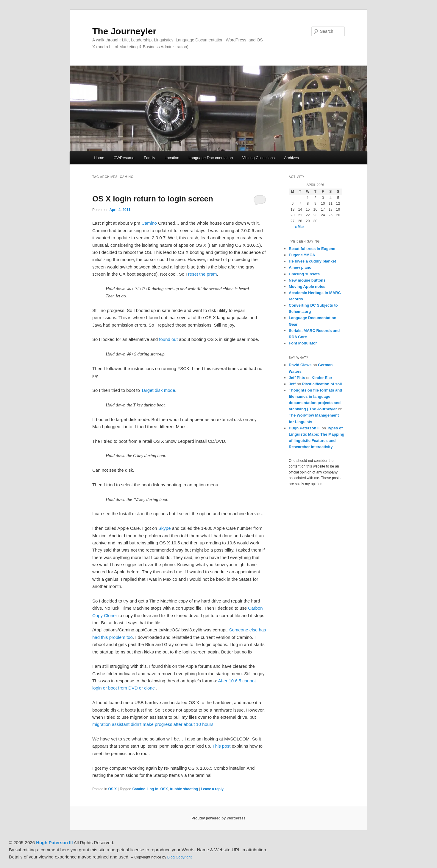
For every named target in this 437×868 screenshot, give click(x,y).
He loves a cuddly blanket (312, 261)
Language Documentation (211, 158)
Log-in (153, 789)
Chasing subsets (304, 274)
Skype (165, 528)
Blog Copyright (180, 857)
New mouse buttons (307, 280)
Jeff (292, 384)
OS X (112, 789)
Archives (291, 158)
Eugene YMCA (302, 255)
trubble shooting (184, 789)
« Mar (299, 227)
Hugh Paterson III (305, 428)
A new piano (300, 267)
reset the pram (203, 274)
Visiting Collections (259, 158)
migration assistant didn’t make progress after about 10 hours (153, 724)
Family (149, 158)
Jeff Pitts (297, 378)
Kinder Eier (322, 378)
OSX (164, 789)
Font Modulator (303, 343)
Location (172, 158)
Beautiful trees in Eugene (312, 249)
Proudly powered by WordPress (218, 818)
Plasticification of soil (322, 384)
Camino (149, 223)
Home (99, 158)
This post (222, 746)
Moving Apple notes (307, 287)
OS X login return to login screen (153, 199)
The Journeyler (124, 31)
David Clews (300, 365)
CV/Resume (124, 158)
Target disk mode (158, 390)
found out (168, 339)
